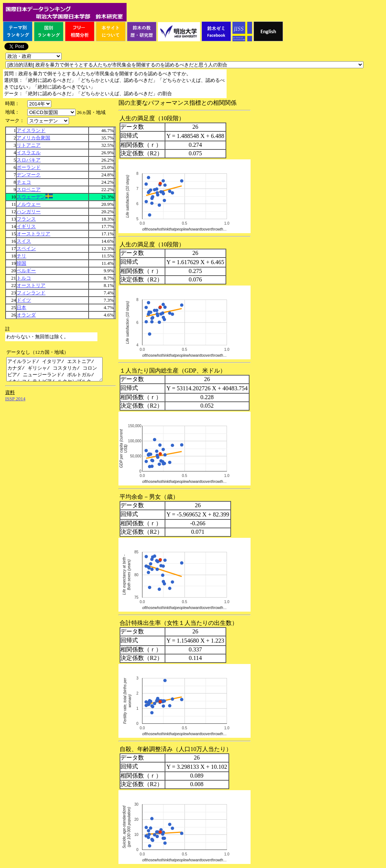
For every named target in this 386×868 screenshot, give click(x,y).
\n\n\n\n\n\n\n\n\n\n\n (51, 112)
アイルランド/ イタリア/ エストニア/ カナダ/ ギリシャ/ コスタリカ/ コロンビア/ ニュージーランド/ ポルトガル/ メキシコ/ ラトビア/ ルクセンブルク (60, 371)
